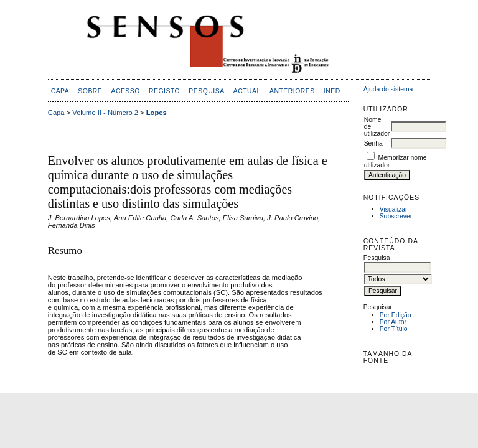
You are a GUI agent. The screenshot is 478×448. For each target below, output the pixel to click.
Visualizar (394, 209)
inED (332, 91)
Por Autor (393, 322)
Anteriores (292, 91)
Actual (247, 91)
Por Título (394, 329)
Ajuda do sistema (388, 89)
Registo (164, 91)
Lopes (157, 113)
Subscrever (396, 216)
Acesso (125, 91)
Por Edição (396, 315)
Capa (60, 91)
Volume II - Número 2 (105, 113)
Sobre (90, 91)
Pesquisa (206, 91)
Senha (373, 143)
